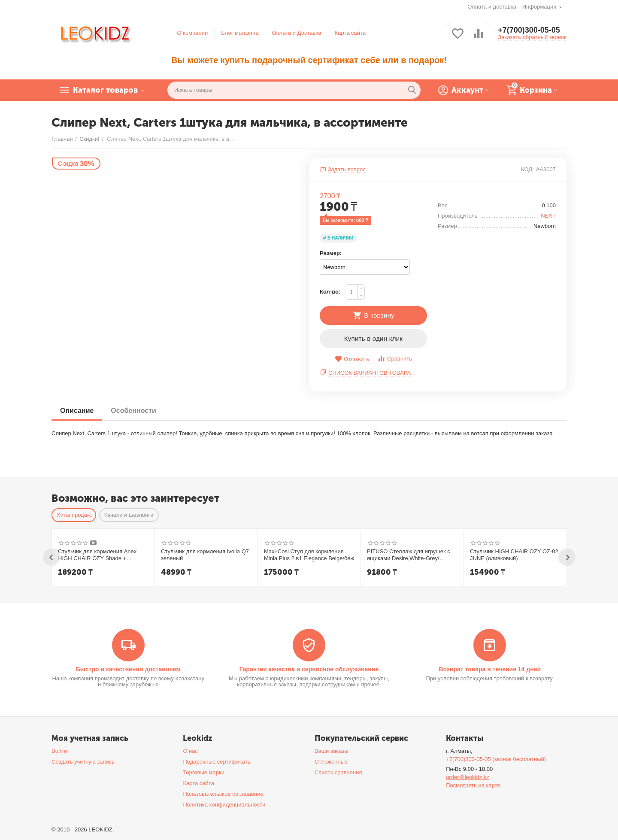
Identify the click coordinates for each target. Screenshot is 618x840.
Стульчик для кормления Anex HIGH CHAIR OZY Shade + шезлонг (97, 555)
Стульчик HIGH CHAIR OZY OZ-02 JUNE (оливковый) (514, 555)
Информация (540, 7)
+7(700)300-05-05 (529, 30)
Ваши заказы (332, 751)
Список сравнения (338, 772)
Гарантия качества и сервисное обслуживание (309, 669)
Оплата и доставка (492, 7)
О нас (190, 751)
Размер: (331, 253)
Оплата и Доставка (296, 33)
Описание (77, 411)
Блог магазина (240, 33)
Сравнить (395, 359)
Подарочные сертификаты (217, 762)
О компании (193, 33)
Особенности (133, 411)
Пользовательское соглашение (223, 794)
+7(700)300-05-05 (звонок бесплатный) (496, 759)
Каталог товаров (105, 90)
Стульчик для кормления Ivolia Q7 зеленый (205, 555)
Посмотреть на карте (473, 785)
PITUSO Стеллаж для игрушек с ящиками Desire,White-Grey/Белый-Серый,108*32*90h (409, 555)
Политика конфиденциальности (224, 805)
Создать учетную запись (83, 762)
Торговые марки (204, 772)
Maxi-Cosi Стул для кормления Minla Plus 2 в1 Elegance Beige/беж (309, 555)
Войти (59, 751)
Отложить (352, 359)
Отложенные (331, 762)
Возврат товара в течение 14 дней (490, 669)
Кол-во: (330, 292)
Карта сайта (350, 33)
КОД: (527, 169)
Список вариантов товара (370, 373)
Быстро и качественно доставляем (128, 669)
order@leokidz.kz (468, 777)
